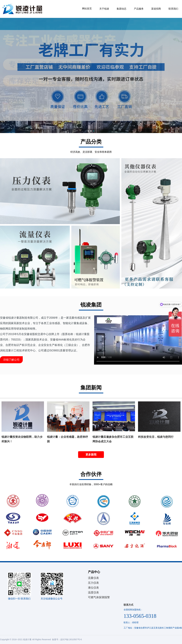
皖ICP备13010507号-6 (71, 639)
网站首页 (87, 9)
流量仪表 (93, 578)
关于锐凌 (104, 9)
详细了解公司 (11, 360)
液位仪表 (93, 588)
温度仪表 (93, 592)
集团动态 (121, 9)
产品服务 (139, 9)
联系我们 (173, 9)
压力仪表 (93, 583)
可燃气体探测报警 (99, 597)
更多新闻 (91, 455)
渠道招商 (156, 9)
